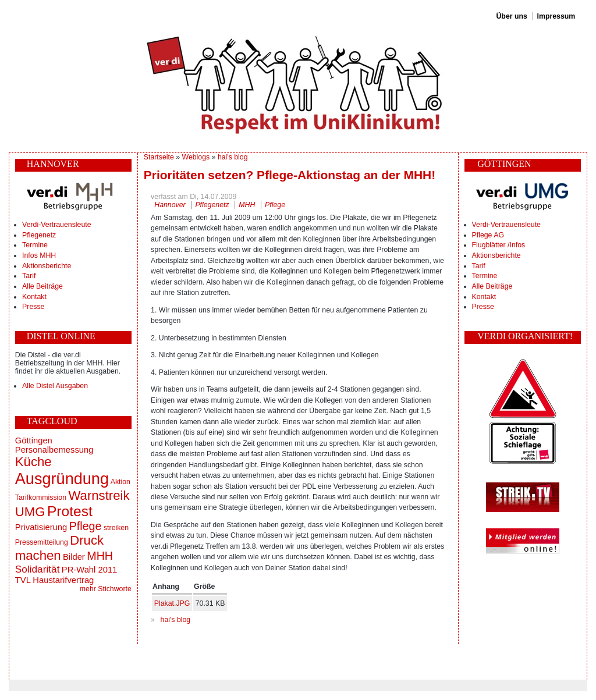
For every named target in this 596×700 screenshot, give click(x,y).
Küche (33, 462)
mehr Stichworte (106, 589)
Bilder (74, 557)
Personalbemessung (54, 450)
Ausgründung (62, 479)
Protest (70, 511)
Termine (35, 245)
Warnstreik (99, 495)
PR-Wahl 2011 (89, 570)
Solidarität (38, 569)
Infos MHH (39, 255)
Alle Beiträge (42, 286)
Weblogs (196, 157)
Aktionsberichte (47, 266)
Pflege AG (488, 235)
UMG (30, 512)
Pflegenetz (39, 235)
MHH (100, 556)
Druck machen (59, 548)
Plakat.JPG (172, 603)
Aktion (120, 482)
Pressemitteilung (42, 542)
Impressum (556, 16)
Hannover (170, 205)
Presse (33, 307)
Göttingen (34, 440)
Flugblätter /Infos (499, 245)
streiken (116, 528)
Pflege (86, 526)
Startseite (159, 157)
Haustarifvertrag (63, 580)
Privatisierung (41, 527)
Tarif (29, 276)
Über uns (511, 16)
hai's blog (233, 157)
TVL (23, 580)
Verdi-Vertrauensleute (56, 225)
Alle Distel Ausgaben (55, 386)
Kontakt (34, 297)
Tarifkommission (41, 498)
